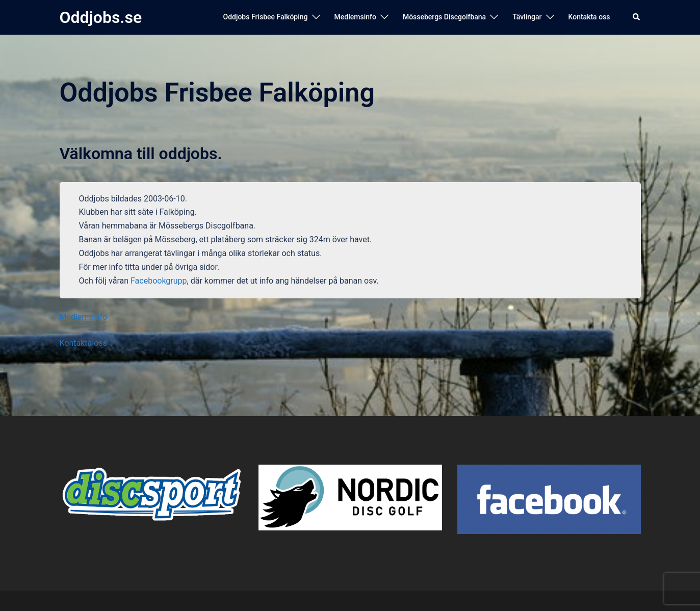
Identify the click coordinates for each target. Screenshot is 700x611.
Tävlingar (527, 17)
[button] (637, 17)
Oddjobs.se (101, 17)
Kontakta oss (589, 17)
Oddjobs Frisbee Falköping (265, 17)
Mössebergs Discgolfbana (444, 17)
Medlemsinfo (355, 17)
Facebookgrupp (159, 281)
